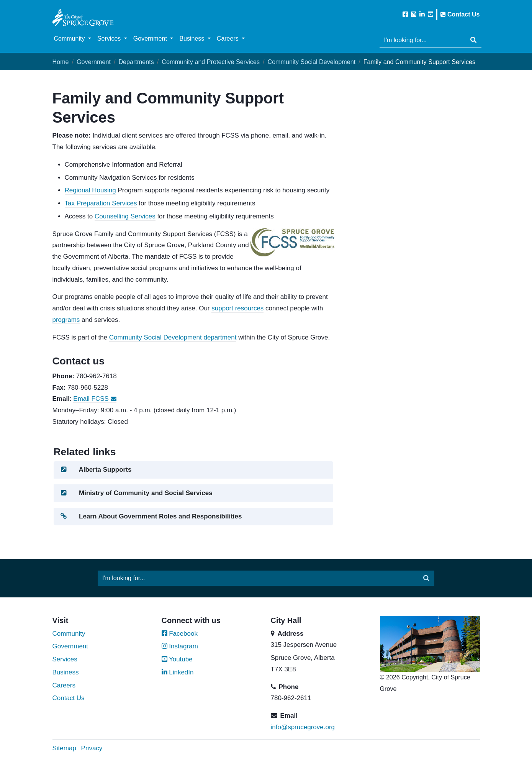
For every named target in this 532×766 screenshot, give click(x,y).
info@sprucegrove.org (303, 727)
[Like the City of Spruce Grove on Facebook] (405, 14)
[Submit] (473, 40)
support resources (237, 308)
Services (65, 659)
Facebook (180, 634)
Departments (136, 62)
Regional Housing (90, 190)
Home (61, 62)
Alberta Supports (96, 470)
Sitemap (64, 748)
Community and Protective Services (211, 62)
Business (66, 672)
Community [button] (70, 39)
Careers (64, 685)
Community (69, 634)
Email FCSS (95, 399)
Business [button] (192, 39)
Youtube (177, 659)
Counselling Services (125, 216)
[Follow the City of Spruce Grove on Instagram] (414, 14)
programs (66, 320)
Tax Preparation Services (101, 203)
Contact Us (460, 14)
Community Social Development (311, 62)
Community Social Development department (173, 337)
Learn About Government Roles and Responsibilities (151, 516)
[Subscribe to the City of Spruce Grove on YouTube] (431, 14)
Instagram (180, 646)
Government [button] (151, 39)
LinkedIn (178, 672)
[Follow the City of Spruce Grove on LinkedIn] (422, 14)
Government (94, 62)
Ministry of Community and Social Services (136, 493)
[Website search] (422, 40)
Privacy (92, 748)
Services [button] (110, 39)
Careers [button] (228, 39)
